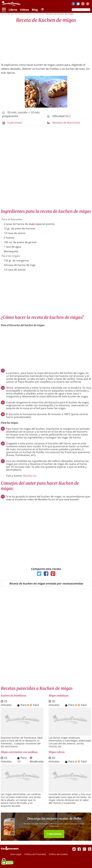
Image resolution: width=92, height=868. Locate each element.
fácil (68, 116)
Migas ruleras (57, 752)
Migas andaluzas (59, 696)
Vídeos (24, 10)
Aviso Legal (16, 854)
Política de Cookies (58, 854)
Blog (35, 10)
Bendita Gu (30, 476)
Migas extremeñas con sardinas (19, 752)
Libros (13, 10)
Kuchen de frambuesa (13, 696)
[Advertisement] (46, 42)
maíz (32, 224)
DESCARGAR (54, 834)
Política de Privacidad (35, 854)
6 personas (15, 123)
